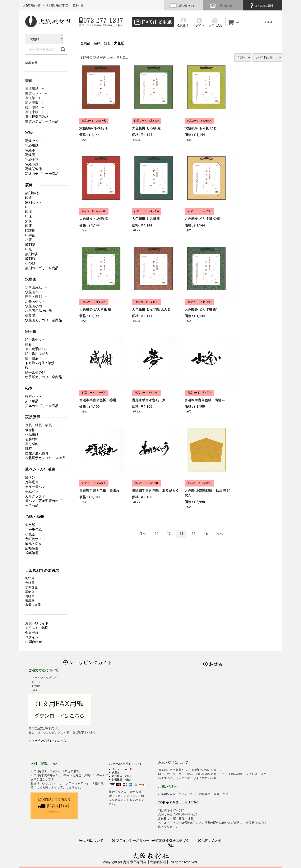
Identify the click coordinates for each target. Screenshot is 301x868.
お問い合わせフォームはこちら (179, 802)
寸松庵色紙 (33, 529)
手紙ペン (32, 491)
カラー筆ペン (35, 487)
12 (157, 534)
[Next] (220, 534)
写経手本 (32, 159)
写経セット (33, 141)
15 (194, 534)
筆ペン (30, 477)
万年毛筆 (32, 482)
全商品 (85, 43)
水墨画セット (35, 301)
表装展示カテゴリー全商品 (45, 458)
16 (206, 534)
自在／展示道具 (37, 453)
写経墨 (30, 155)
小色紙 (30, 534)
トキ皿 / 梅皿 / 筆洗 (40, 363)
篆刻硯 (30, 245)
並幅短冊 (32, 553)
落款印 (30, 316)
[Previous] (143, 534)
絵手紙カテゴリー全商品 (43, 377)
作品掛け (32, 435)
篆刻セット (33, 202)
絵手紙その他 (35, 372)
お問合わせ (33, 642)
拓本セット (33, 396)
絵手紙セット (35, 340)
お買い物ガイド (182, 6)
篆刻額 (30, 259)
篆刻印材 (32, 193)
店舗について (91, 840)
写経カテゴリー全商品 (42, 174)
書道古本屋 (33, 605)
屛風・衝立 (33, 544)
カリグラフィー (37, 496)
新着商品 (31, 63)
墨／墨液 (32, 358)
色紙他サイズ (35, 539)
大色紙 (119, 43)
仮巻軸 (30, 430)
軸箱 (28, 449)
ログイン (32, 637)
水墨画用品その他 (38, 311)
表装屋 (30, 600)
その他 (30, 263)
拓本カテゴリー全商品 (42, 406)
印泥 (28, 212)
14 (181, 534)
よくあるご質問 (261, 6)
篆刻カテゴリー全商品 (42, 268)
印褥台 (30, 235)
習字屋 (30, 579)
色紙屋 (30, 583)
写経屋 (30, 596)
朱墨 (28, 221)
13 (169, 534)
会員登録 (32, 633)
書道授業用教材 (37, 117)
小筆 (28, 240)
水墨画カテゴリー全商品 (43, 320)
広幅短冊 (32, 548)
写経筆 (30, 150)
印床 (28, 216)
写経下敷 (32, 164)
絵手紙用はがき (37, 354)
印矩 (28, 249)
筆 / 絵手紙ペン (37, 349)
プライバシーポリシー (131, 840)
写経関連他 (33, 169)
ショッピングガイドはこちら (47, 741)
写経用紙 (32, 145)
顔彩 (28, 344)
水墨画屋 (31, 587)
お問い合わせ (221, 6)
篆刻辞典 (32, 254)
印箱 (28, 198)
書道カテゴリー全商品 (42, 121)
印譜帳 (30, 231)
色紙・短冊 (102, 43)
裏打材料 (32, 444)
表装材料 (32, 439)
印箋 (28, 226)
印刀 (28, 207)
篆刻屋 (30, 592)
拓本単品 (32, 401)
